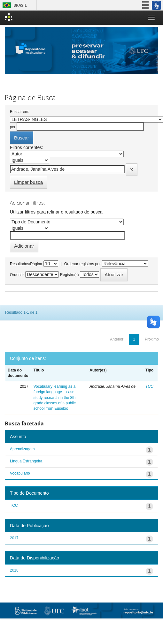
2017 (14, 538)
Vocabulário (20, 473)
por (13, 127)
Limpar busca (28, 182)
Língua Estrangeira (26, 461)
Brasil (14, 5)
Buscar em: (20, 112)
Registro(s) (70, 275)
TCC (149, 386)
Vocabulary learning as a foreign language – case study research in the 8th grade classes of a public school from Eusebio (55, 397)
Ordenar (17, 275)
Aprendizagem (22, 449)
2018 (14, 570)
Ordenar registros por (82, 264)
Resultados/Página (26, 264)
